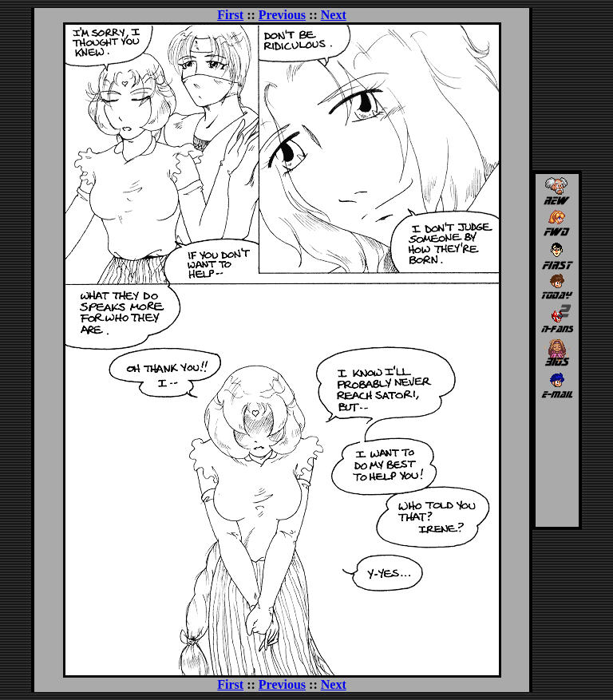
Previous (282, 15)
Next (334, 15)
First (230, 15)
